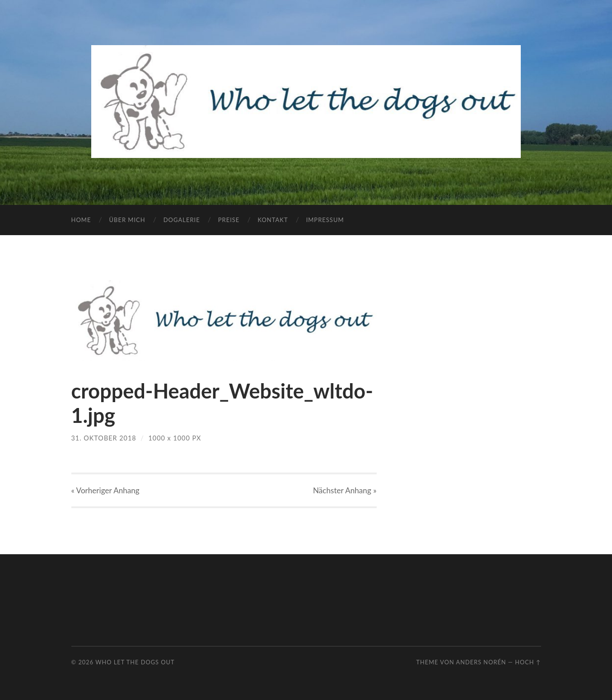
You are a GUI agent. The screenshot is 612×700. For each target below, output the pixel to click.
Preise (229, 220)
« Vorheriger (105, 490)
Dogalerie (182, 220)
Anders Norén (481, 662)
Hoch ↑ (528, 662)
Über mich (127, 220)
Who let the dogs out (135, 662)
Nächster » (345, 490)
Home (81, 220)
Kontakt (273, 220)
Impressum (325, 220)
